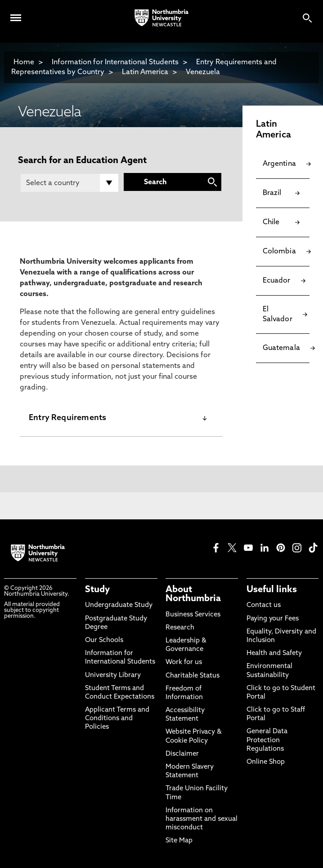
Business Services (193, 615)
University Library (113, 675)
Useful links (272, 590)
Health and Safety (274, 653)
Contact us (264, 605)
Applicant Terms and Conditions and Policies (117, 719)
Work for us (184, 662)
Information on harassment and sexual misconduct (202, 819)
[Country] (70, 183)
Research (180, 628)
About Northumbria (193, 594)
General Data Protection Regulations (267, 740)
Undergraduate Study (119, 605)
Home (24, 62)
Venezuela (203, 72)
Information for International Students (115, 62)
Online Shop (266, 762)
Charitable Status (193, 676)
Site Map (179, 841)
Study (97, 590)
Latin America (145, 72)
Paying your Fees (273, 619)
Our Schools (104, 640)
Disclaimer (182, 754)
